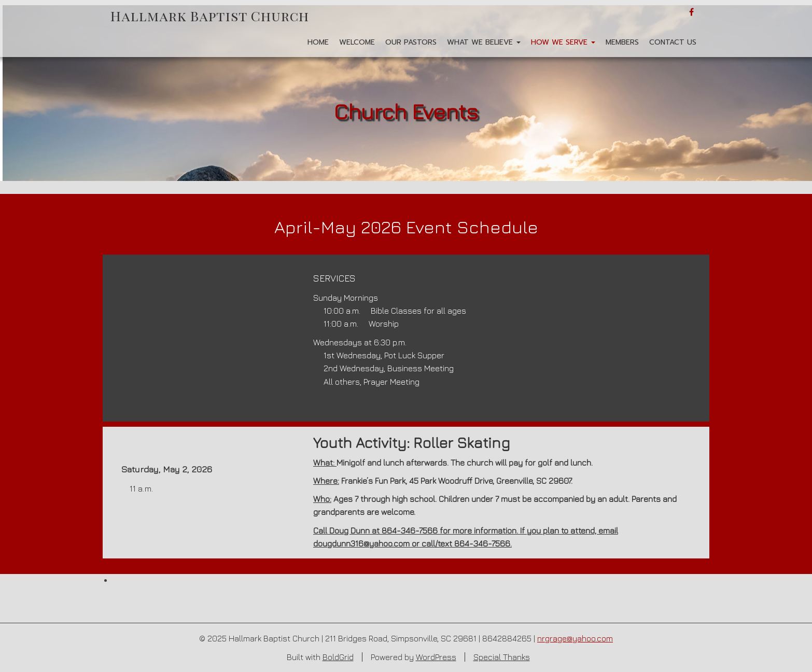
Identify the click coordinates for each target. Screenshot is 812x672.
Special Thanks (502, 657)
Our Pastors (411, 42)
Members (622, 42)
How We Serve (563, 42)
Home (318, 42)
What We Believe (484, 42)
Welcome (357, 42)
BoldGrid (338, 657)
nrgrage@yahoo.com (575, 638)
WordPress (436, 657)
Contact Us (673, 42)
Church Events (406, 111)
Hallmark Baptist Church (210, 16)
